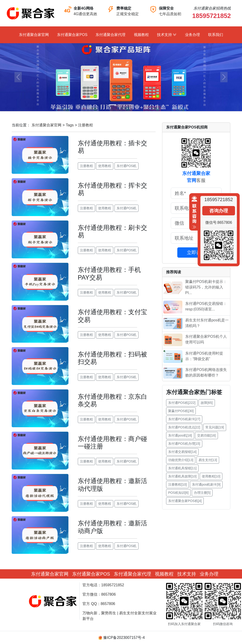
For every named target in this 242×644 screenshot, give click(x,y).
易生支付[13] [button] (208, 460)
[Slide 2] (121, 105)
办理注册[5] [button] (202, 493)
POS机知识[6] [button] (178, 493)
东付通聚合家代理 (110, 35)
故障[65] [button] (207, 403)
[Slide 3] (129, 105)
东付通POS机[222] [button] (182, 403)
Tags (70, 125)
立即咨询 (196, 253)
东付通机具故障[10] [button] (182, 476)
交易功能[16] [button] (206, 435)
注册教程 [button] (86, 166)
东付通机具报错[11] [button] (182, 468)
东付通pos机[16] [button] (180, 435)
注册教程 (85, 125)
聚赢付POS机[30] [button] (181, 411)
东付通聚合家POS (72, 35)
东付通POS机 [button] (127, 166)
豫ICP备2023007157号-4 (124, 638)
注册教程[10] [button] (177, 484)
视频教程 (141, 35)
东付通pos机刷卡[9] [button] (206, 484)
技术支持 (167, 35)
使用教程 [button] (105, 166)
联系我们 (216, 35)
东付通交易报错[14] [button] (182, 452)
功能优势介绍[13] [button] (181, 460)
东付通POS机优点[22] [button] (184, 427)
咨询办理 (219, 211)
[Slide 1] (113, 105)
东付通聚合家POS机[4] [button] (185, 501)
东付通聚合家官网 (34, 35)
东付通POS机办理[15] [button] (184, 444)
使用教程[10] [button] (211, 476)
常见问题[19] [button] (215, 427)
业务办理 (192, 35)
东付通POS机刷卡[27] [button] (184, 419)
